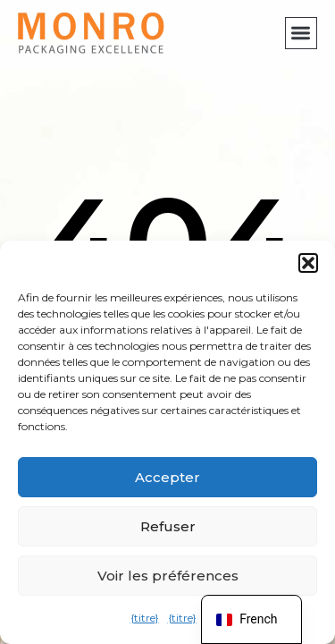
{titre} (145, 618)
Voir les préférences (168, 576)
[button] (308, 263)
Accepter (167, 477)
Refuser (168, 526)
